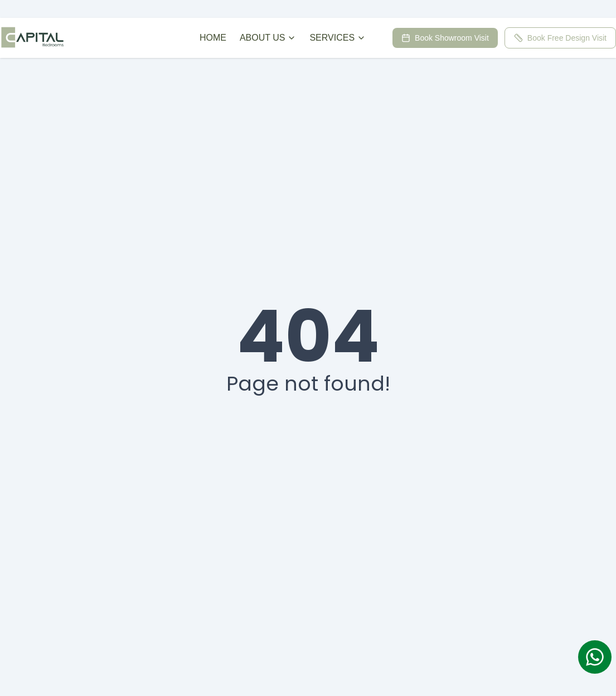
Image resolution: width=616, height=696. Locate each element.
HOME (213, 38)
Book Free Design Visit (560, 38)
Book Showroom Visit (445, 38)
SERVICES (338, 38)
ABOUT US (268, 38)
